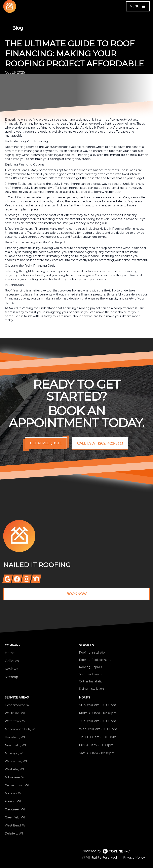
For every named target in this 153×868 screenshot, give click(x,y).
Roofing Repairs (90, 667)
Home (10, 653)
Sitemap (11, 677)
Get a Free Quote (45, 443)
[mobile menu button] (138, 6)
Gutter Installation (92, 681)
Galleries (12, 661)
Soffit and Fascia (91, 674)
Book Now (77, 594)
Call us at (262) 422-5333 (100, 443)
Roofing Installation (93, 653)
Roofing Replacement (95, 660)
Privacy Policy (134, 857)
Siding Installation (91, 689)
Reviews (11, 669)
